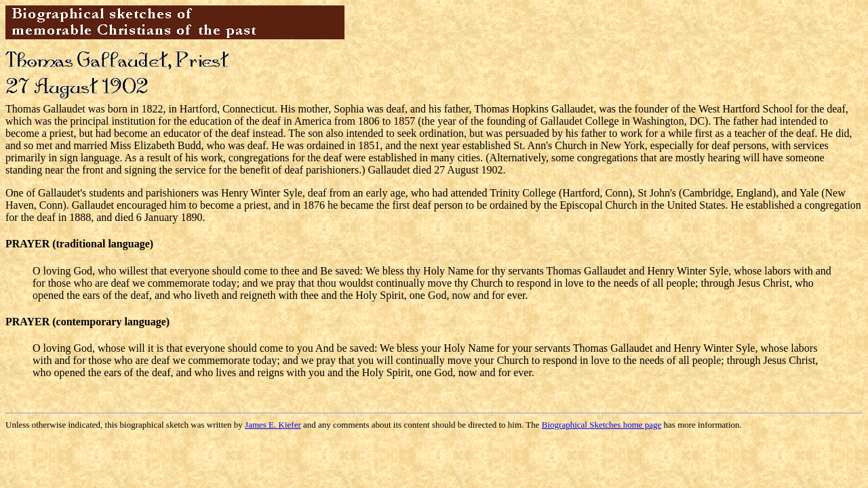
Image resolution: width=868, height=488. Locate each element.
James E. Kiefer (273, 425)
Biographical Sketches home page (602, 425)
